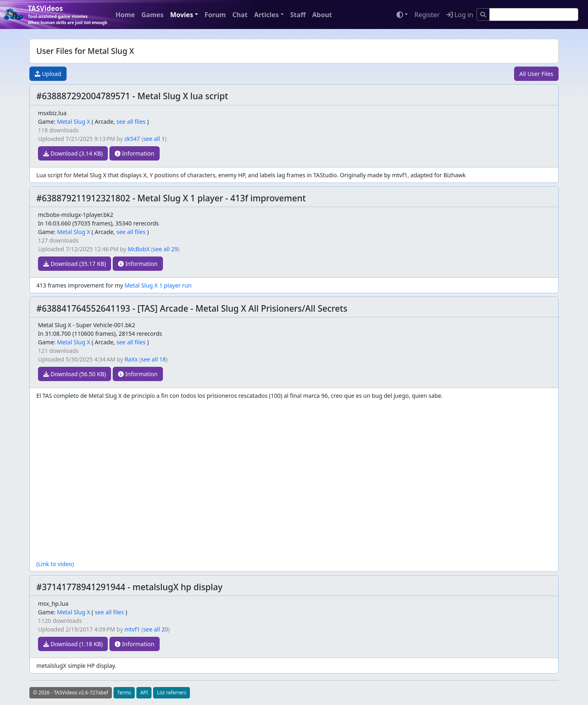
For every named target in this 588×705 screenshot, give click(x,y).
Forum (215, 15)
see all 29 (165, 249)
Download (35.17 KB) (75, 264)
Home (125, 15)
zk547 (132, 139)
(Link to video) (55, 564)
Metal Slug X (73, 122)
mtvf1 (132, 629)
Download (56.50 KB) (75, 374)
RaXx (131, 359)
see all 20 (156, 629)
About (322, 15)
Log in (460, 15)
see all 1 (154, 139)
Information (135, 153)
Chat (240, 15)
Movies (182, 15)
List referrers (171, 693)
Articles (266, 15)
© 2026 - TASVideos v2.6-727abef (71, 693)
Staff (298, 15)
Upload (48, 74)
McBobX (139, 249)
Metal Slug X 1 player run (158, 285)
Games (152, 15)
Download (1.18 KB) (73, 644)
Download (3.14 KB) (73, 153)
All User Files (536, 74)
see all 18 (153, 359)
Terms (124, 693)
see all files (131, 122)
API (144, 693)
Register (427, 15)
